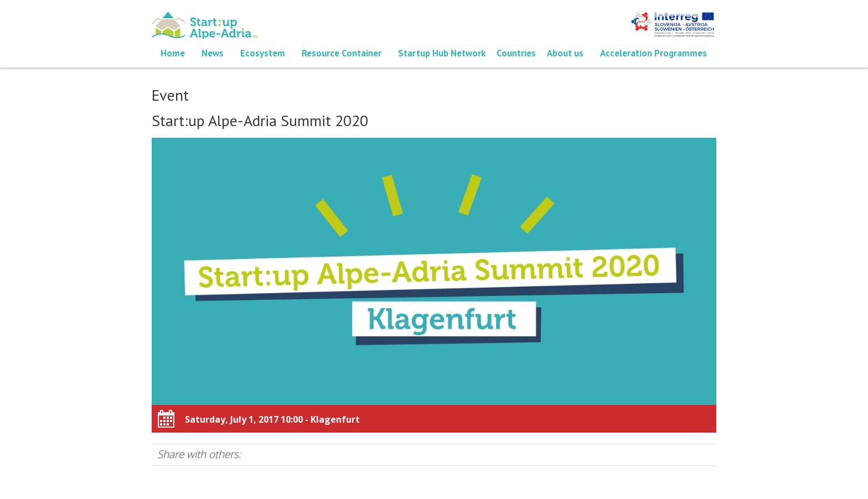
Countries (516, 53)
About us (565, 53)
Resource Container (342, 53)
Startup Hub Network (442, 53)
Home (173, 53)
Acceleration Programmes (653, 53)
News (213, 53)
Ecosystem (263, 53)
